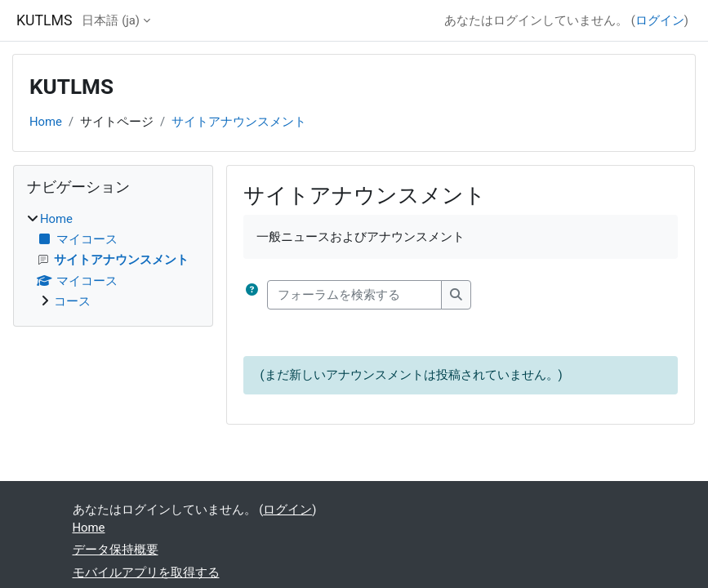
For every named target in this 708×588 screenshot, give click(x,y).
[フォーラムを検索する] (354, 295)
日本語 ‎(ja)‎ (111, 20)
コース (72, 301)
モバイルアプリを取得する (146, 572)
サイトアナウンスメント (239, 122)
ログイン (660, 20)
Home (46, 122)
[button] (252, 295)
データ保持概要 (116, 550)
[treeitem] (113, 260)
